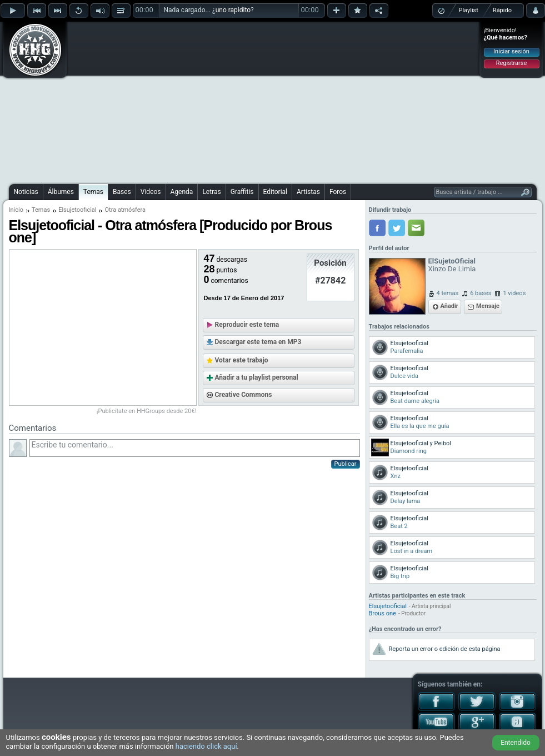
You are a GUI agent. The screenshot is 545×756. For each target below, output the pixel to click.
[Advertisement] (249, 101)
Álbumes (61, 192)
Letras (211, 192)
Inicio (16, 210)
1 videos (514, 293)
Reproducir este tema (247, 325)
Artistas (308, 192)
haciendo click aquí (206, 746)
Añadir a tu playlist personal (257, 377)
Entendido (516, 743)
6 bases (481, 293)
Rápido (502, 10)
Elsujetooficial (77, 210)
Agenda (182, 192)
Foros (338, 192)
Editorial (275, 192)
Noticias (26, 192)
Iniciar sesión (511, 51)
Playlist (469, 10)
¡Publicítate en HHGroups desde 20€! (147, 411)
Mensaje (488, 306)
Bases (122, 192)
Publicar (346, 464)
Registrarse (511, 63)
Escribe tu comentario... (195, 448)
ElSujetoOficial (452, 261)
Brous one (382, 613)
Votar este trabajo (242, 360)
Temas (93, 192)
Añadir (449, 306)
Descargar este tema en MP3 (258, 342)
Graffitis (242, 192)
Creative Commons (244, 395)
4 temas (448, 293)
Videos (151, 192)
